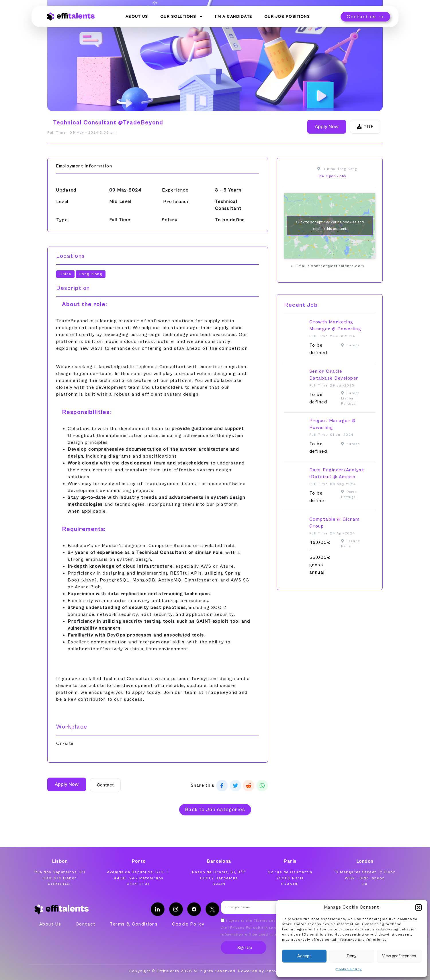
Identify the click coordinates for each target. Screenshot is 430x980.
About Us (137, 16)
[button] (419, 907)
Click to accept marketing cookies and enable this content (330, 226)
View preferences (399, 956)
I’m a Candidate (234, 16)
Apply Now (327, 127)
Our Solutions (182, 16)
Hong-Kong (91, 274)
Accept (304, 956)
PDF (365, 127)
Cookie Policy (349, 969)
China (65, 274)
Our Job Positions (287, 16)
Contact (105, 785)
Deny (352, 956)
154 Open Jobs (332, 176)
